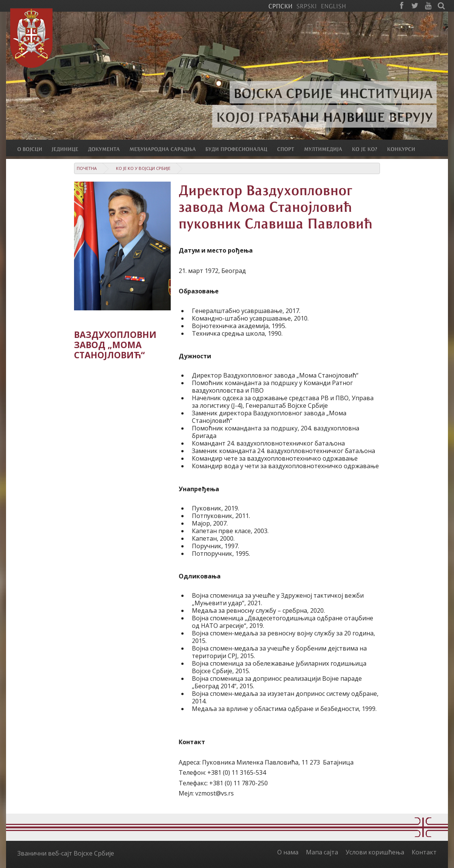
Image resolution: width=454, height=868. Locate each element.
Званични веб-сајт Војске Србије (66, 853)
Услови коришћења (375, 852)
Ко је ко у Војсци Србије (143, 168)
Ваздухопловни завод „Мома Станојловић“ (115, 345)
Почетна (87, 168)
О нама (288, 852)
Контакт (424, 852)
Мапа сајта (322, 852)
